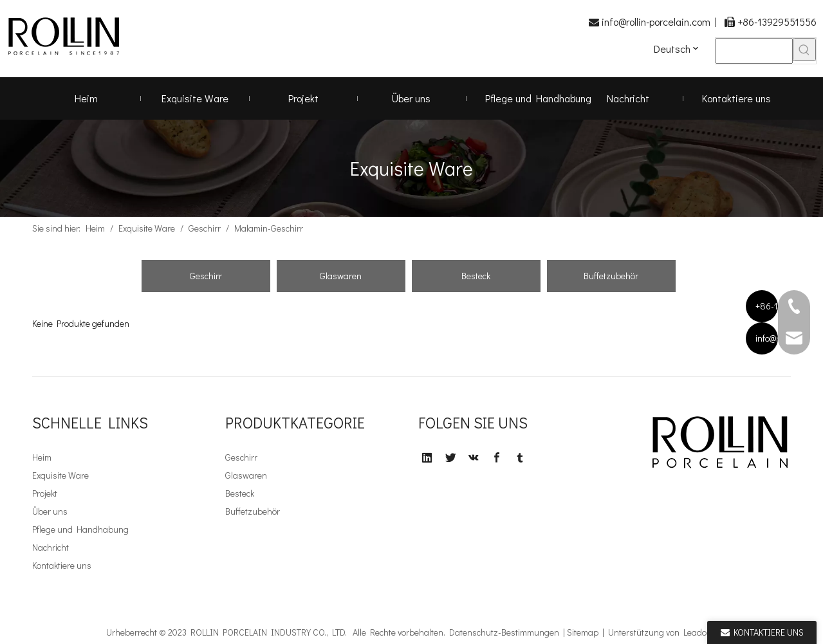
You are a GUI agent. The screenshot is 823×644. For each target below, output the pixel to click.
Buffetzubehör (611, 276)
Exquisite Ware (60, 475)
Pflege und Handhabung (80, 529)
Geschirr (206, 276)
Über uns (50, 511)
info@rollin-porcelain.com (656, 22)
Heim (42, 457)
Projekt (45, 493)
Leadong (700, 632)
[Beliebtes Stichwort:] (804, 50)
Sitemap (583, 632)
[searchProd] (754, 51)
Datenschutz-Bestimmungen (504, 632)
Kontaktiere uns (62, 565)
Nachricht (51, 547)
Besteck (476, 276)
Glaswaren (341, 276)
